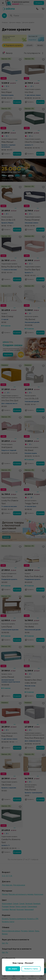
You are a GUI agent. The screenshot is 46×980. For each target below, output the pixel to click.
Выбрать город (31, 969)
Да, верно (13, 969)
